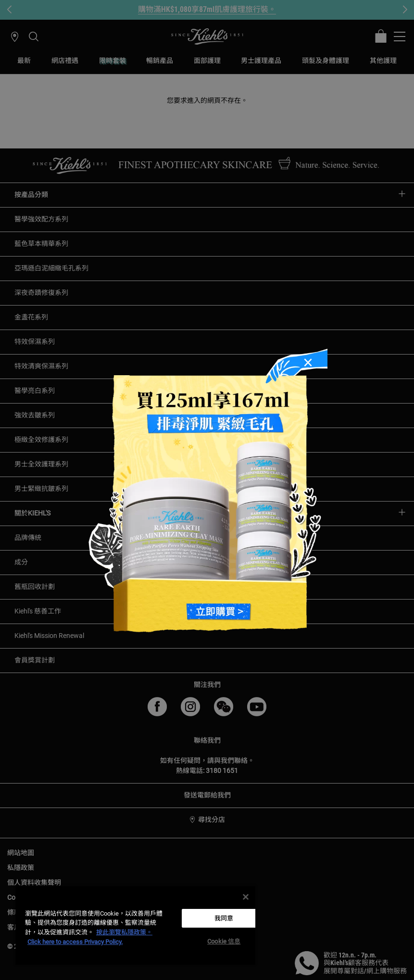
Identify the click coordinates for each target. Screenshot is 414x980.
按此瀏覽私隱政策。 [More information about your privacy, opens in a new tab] (124, 932)
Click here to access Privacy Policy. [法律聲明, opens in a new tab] (75, 942)
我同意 (224, 918)
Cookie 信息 (224, 941)
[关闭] (246, 897)
